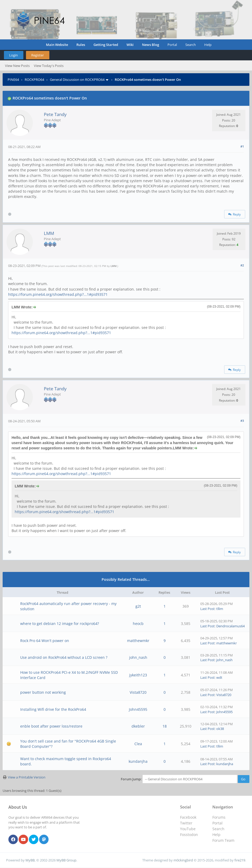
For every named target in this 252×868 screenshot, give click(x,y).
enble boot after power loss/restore (51, 726)
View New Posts (17, 66)
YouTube (188, 829)
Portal (172, 45)
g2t (138, 606)
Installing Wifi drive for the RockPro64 (53, 709)
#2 (242, 265)
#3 (242, 421)
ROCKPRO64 (34, 80)
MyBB (30, 860)
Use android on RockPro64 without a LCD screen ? (64, 657)
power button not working (43, 692)
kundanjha (138, 761)
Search (191, 45)
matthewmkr (138, 641)
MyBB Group (66, 860)
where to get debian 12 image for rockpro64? (60, 624)
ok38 (220, 729)
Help (208, 45)
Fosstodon (189, 835)
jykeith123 (138, 675)
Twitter (186, 823)
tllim (220, 609)
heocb (138, 624)
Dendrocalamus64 (230, 626)
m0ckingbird (183, 860)
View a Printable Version (27, 777)
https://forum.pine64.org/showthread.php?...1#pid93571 (58, 294)
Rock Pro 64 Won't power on (45, 641)
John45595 (138, 709)
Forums (219, 817)
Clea (138, 744)
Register (38, 55)
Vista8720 (138, 692)
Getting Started (106, 45)
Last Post (208, 609)
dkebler (138, 726)
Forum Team (223, 840)
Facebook (188, 817)
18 (165, 726)
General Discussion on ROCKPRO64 (77, 80)
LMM (49, 233)
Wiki (130, 45)
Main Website (57, 45)
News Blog (151, 45)
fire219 (240, 860)
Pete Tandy (55, 114)
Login (14, 55)
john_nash (138, 657)
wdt (219, 677)
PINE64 (13, 80)
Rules (81, 45)
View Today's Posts (49, 66)
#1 (242, 146)
